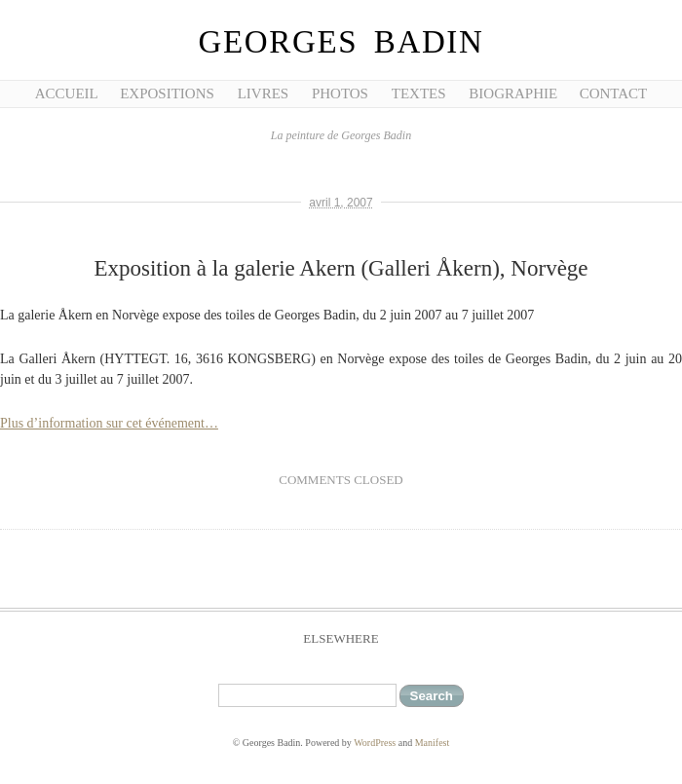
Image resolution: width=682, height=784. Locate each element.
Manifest (433, 743)
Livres (264, 93)
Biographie (513, 93)
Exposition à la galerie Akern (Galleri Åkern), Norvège (341, 268)
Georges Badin (341, 42)
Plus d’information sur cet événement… (109, 423)
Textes (419, 93)
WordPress (375, 743)
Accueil (67, 93)
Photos (340, 93)
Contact (614, 93)
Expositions (167, 93)
